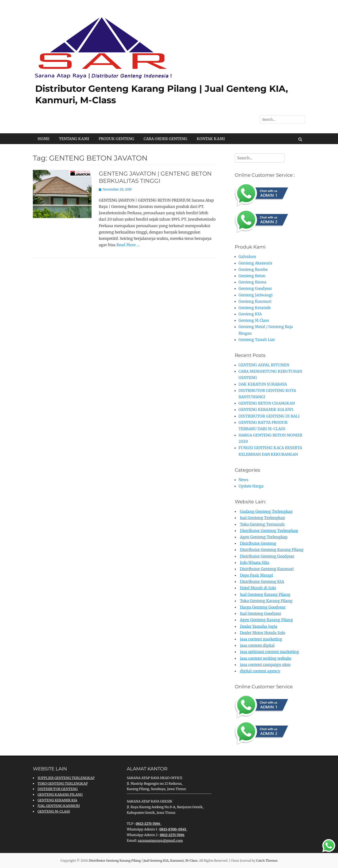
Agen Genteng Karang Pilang (266, 620)
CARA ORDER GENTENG (165, 139)
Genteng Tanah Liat (257, 340)
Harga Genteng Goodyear (263, 607)
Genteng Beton (252, 276)
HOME (44, 139)
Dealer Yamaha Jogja (259, 626)
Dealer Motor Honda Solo (263, 633)
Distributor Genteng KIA (262, 581)
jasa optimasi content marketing (269, 652)
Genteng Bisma (252, 282)
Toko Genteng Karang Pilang (266, 601)
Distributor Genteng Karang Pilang (272, 550)
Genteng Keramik (255, 308)
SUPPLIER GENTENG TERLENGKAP (66, 778)
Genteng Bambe (253, 269)
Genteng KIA (250, 314)
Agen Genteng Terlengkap (264, 537)
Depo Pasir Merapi (256, 575)
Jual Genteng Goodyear (261, 613)
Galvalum (247, 256)
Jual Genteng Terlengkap (262, 518)
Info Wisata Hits (255, 562)
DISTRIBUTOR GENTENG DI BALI (269, 416)
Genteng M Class (254, 320)
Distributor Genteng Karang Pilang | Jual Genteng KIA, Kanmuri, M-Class (143, 861)
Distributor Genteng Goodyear (267, 556)
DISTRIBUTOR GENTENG (58, 789)
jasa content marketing (261, 639)
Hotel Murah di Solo (258, 588)
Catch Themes (267, 861)
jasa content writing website (266, 658)
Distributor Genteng (258, 543)
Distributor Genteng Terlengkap (269, 531)
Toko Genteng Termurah (262, 524)
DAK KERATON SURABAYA (263, 384)
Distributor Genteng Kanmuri (267, 569)
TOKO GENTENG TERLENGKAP (63, 784)
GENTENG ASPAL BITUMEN (264, 365)
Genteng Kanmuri (255, 301)
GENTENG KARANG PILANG (60, 795)
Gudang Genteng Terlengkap (266, 511)
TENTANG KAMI (74, 139)
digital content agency (260, 671)
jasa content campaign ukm (265, 665)
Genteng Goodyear (255, 288)
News (243, 480)
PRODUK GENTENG (116, 139)
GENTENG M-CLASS (54, 811)
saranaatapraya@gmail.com (160, 841)
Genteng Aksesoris (255, 263)
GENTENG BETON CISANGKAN (267, 403)
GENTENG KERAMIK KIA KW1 (266, 409)
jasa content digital (257, 645)
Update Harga (251, 486)
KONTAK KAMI (211, 139)
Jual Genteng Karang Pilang (265, 594)
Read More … (128, 245)
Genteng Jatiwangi (255, 295)
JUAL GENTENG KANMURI (59, 806)
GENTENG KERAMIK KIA (57, 800)
